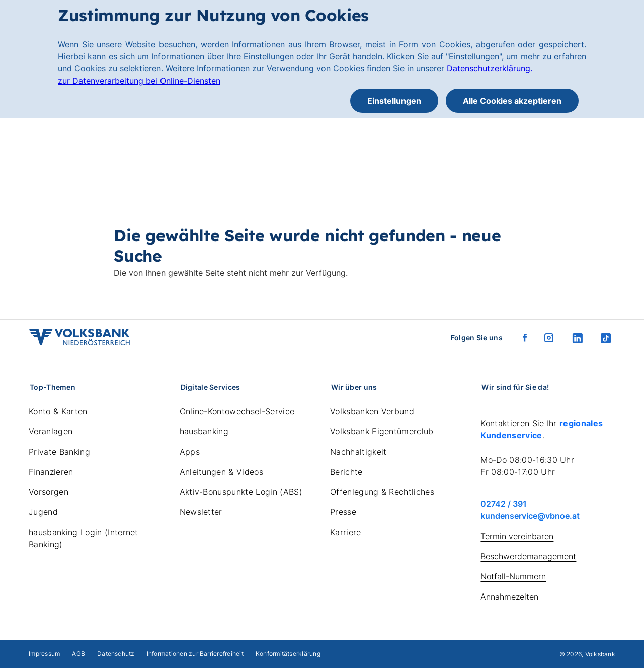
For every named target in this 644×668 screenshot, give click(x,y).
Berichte (346, 472)
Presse (343, 512)
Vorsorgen (49, 492)
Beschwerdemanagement (528, 556)
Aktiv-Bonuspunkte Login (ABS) (241, 492)
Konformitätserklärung (288, 654)
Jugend (43, 512)
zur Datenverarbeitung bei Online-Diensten (139, 81)
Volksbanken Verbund (372, 411)
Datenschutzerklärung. (491, 68)
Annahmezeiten (509, 597)
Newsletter (201, 512)
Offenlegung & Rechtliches (382, 492)
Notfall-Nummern (513, 576)
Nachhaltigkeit (358, 452)
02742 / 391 (504, 504)
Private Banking (59, 452)
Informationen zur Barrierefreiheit (195, 654)
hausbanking (204, 431)
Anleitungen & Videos (221, 472)
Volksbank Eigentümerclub (382, 431)
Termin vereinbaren (517, 536)
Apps (190, 452)
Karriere (346, 532)
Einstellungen (394, 101)
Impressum (44, 654)
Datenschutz (116, 654)
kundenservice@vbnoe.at (530, 516)
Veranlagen (51, 431)
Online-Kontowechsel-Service (237, 411)
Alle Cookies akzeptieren (512, 101)
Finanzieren (51, 472)
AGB (78, 654)
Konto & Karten (58, 411)
